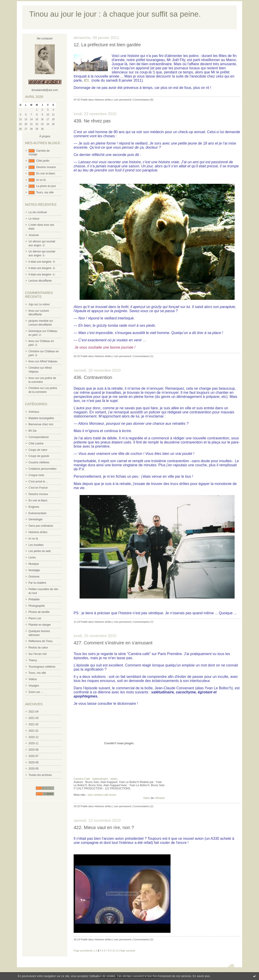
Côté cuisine (36, 443)
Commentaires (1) (143, 356)
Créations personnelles (43, 469)
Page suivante (127, 951)
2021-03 (34, 718)
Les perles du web (40, 551)
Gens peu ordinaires (41, 526)
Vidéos (33, 679)
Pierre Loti (35, 618)
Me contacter (45, 39)
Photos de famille (39, 612)
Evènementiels (38, 513)
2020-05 (34, 769)
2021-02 (34, 724)
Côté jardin (43, 161)
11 (117, 951)
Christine (34, 351)
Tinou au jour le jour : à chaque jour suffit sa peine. (115, 14)
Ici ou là (41, 180)
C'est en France (38, 488)
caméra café (101, 795)
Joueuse (34, 235)
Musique (34, 564)
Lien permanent (122, 100)
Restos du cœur (38, 648)
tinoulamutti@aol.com (45, 90)
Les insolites (36, 545)
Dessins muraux (46, 167)
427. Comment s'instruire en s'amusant (113, 643)
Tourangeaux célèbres (42, 667)
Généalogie (35, 519)
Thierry (33, 660)
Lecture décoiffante (40, 281)
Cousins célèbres (39, 462)
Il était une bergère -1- (42, 275)
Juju (31, 304)
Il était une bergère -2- (42, 268)
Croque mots (36, 475)
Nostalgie (34, 570)
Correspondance (39, 437)
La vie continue (38, 212)
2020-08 (34, 750)
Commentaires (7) (143, 622)
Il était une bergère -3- (42, 262)
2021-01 (34, 731)
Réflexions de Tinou (40, 641)
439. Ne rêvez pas (92, 121)
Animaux (34, 412)
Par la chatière (37, 583)
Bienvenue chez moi (41, 424)
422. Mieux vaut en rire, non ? (104, 827)
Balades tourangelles (41, 418)
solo (90, 795)
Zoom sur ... (36, 692)
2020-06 (34, 762)
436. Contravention (93, 377)
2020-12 (34, 737)
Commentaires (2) (143, 806)
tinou (31, 311)
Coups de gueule (39, 456)
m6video (160, 798)
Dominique (35, 331)
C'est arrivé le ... (38, 482)
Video (146, 798)
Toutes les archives (40, 775)
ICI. (87, 80)
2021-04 (34, 712)
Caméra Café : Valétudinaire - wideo (96, 779)
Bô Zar (33, 431)
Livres (32, 557)
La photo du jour (46, 186)
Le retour (34, 219)
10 (114, 951)
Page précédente (83, 951)
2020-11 (34, 743)
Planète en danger (40, 625)
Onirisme (34, 577)
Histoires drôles (38, 532)
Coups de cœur (38, 450)
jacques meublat (38, 321)
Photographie (37, 606)
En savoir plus (201, 976)
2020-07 (34, 756)
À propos (45, 136)
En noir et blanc (46, 174)
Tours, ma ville (45, 192)
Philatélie (34, 599)
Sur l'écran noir (38, 654)
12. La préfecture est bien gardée (107, 45)
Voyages (34, 686)
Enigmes (34, 507)
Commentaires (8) (143, 100)
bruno (113, 795)
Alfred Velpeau (49, 361)
